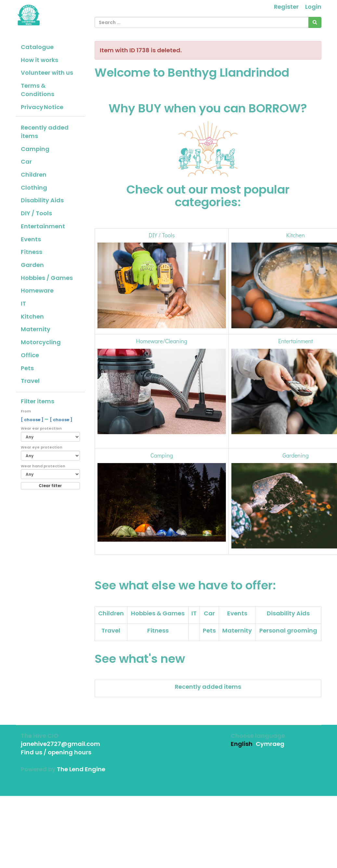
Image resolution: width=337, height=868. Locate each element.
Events (31, 239)
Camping (35, 149)
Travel (30, 381)
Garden (32, 265)
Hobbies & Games (158, 613)
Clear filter (50, 486)
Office (30, 355)
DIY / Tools (36, 213)
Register (286, 7)
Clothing (34, 188)
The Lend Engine (81, 769)
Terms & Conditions (38, 90)
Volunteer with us (47, 73)
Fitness (32, 252)
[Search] (315, 22)
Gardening (296, 455)
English (242, 744)
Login (313, 7)
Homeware (37, 290)
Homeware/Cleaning (162, 341)
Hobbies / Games (47, 278)
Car (26, 162)
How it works (39, 60)
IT (23, 303)
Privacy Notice (42, 107)
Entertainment (43, 226)
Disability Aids (42, 200)
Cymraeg (270, 744)
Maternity (36, 329)
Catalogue (37, 47)
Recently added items (45, 132)
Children (34, 175)
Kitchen (32, 316)
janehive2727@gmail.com (60, 744)
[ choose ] (33, 420)
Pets (27, 368)
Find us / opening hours (56, 752)
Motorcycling (41, 342)
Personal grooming (288, 630)
